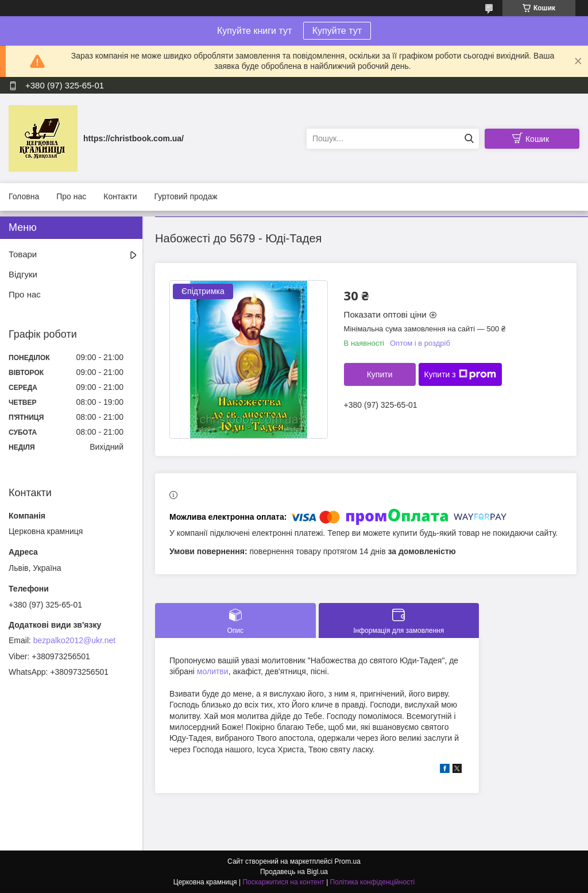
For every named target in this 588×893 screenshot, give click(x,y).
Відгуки (23, 274)
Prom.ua (348, 861)
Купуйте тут (337, 31)
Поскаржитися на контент (283, 882)
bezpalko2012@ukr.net (74, 640)
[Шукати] (469, 139)
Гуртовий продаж (185, 196)
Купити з (460, 374)
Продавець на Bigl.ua (294, 872)
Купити (380, 374)
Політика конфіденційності (373, 882)
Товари (23, 254)
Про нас (71, 196)
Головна (24, 196)
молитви (213, 671)
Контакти (120, 196)
